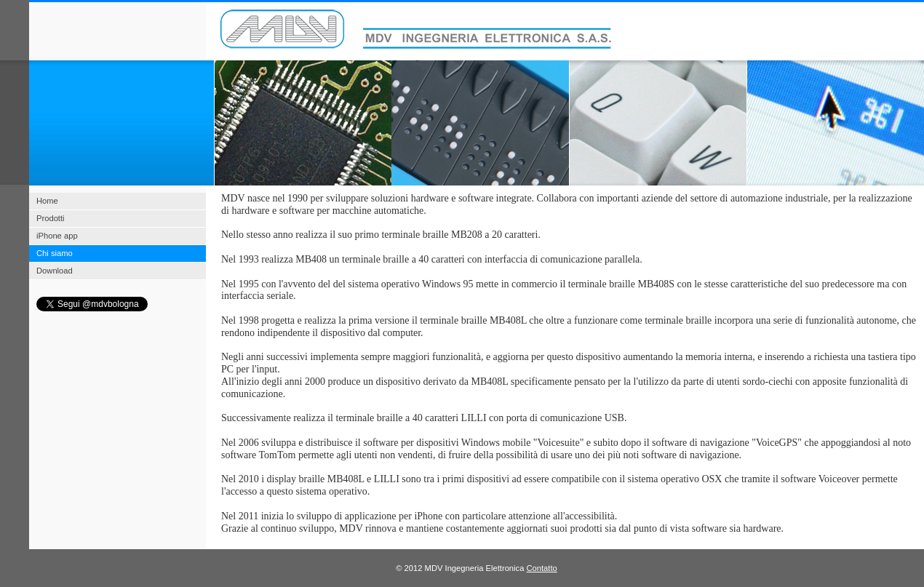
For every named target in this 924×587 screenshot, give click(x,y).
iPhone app (57, 236)
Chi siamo (55, 253)
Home (47, 201)
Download (55, 271)
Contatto (541, 568)
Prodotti (51, 218)
